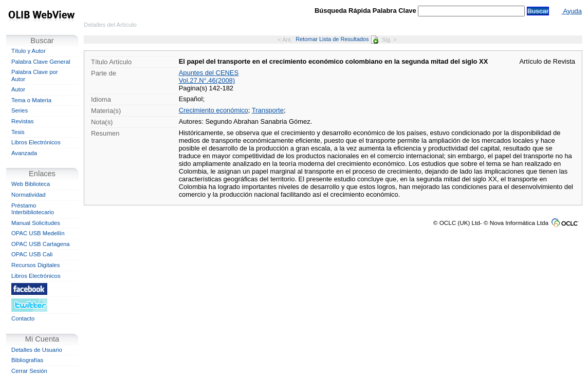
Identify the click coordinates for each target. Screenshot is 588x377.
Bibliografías (27, 360)
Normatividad (29, 195)
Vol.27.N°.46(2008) (207, 80)
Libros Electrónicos (36, 142)
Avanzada (24, 153)
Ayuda (572, 11)
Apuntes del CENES (209, 73)
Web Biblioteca (31, 184)
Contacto (23, 318)
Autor (18, 89)
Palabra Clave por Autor (35, 76)
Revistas (22, 121)
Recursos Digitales (35, 265)
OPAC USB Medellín (38, 233)
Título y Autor (29, 51)
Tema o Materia (31, 100)
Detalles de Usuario (37, 350)
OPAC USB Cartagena (41, 244)
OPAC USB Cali (32, 254)
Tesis (18, 132)
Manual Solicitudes (36, 223)
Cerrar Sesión (29, 371)
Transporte (268, 110)
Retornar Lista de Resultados (337, 39)
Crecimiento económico (214, 110)
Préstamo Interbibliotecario (33, 209)
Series (20, 110)
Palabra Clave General (41, 62)
